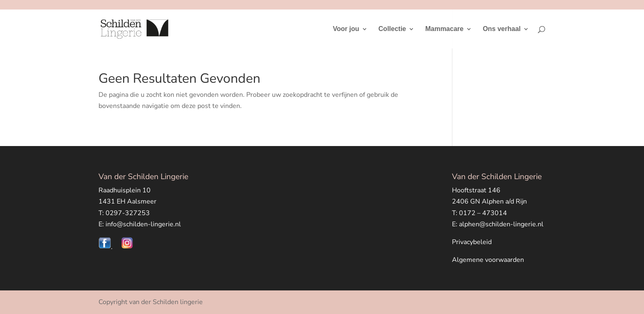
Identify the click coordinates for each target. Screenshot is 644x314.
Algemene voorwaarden (488, 260)
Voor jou (346, 29)
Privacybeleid (472, 242)
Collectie (392, 29)
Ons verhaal (502, 29)
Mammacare (444, 29)
